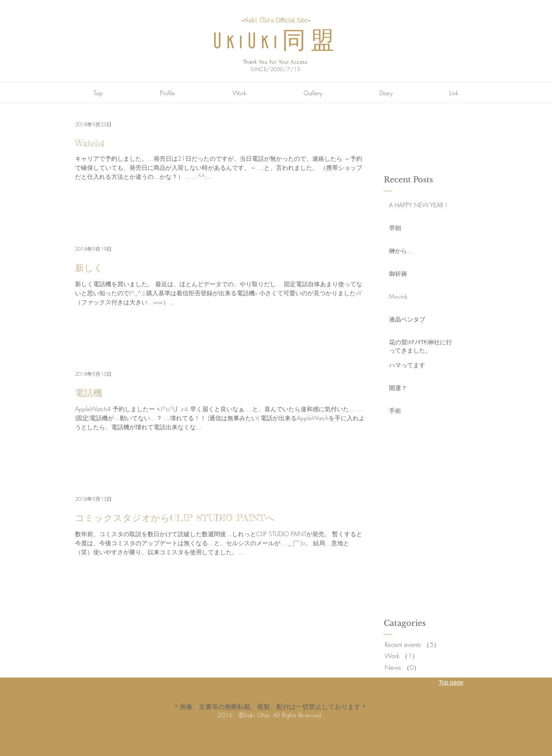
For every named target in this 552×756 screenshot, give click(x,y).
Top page (451, 682)
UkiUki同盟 (276, 42)
